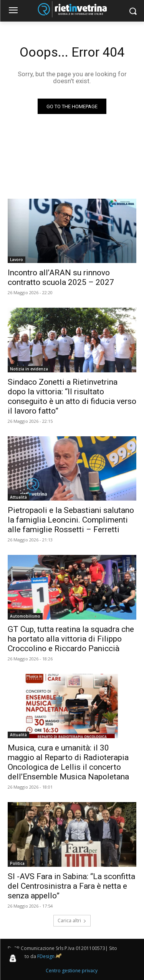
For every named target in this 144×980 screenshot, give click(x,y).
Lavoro (17, 260)
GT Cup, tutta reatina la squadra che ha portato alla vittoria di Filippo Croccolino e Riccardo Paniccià (71, 639)
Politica (17, 863)
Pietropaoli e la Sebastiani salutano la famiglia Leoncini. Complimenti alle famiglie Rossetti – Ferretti (71, 520)
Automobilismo (25, 616)
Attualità (18, 497)
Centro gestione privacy (72, 971)
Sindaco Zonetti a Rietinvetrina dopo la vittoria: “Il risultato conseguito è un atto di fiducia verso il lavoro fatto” (72, 396)
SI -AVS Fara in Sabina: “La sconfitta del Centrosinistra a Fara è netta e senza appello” (71, 886)
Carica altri (72, 921)
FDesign (46, 956)
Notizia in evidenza (29, 369)
